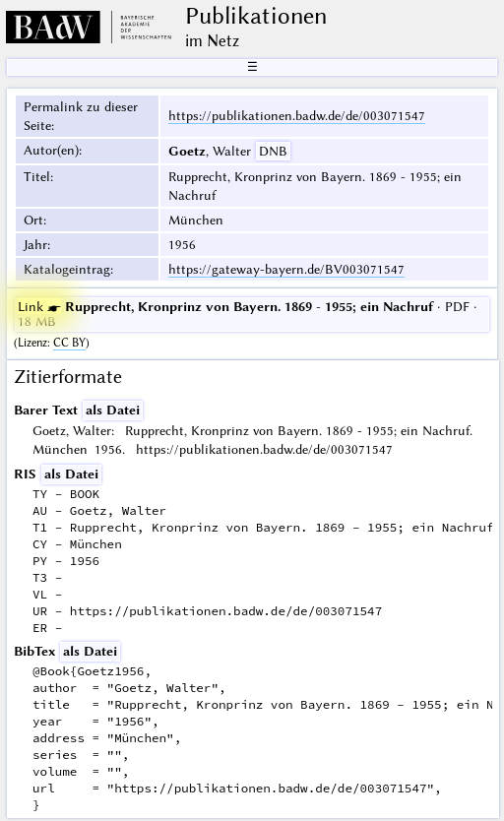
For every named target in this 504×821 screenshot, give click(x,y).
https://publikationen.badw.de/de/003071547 (297, 115)
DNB (273, 151)
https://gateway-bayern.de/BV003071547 (286, 269)
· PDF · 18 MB (248, 314)
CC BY (69, 343)
